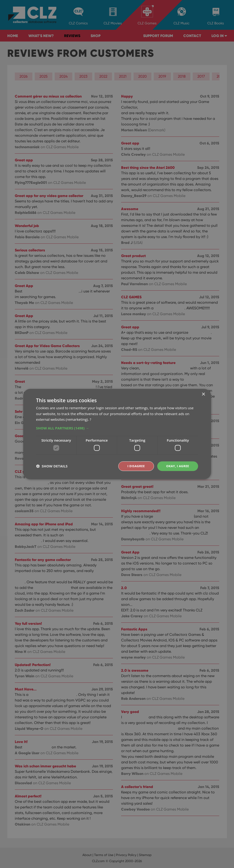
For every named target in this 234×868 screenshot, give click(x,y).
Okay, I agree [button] (177, 466)
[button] (117, 428)
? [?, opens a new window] (90, 419)
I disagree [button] (134, 466)
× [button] (203, 394)
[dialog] (117, 434)
